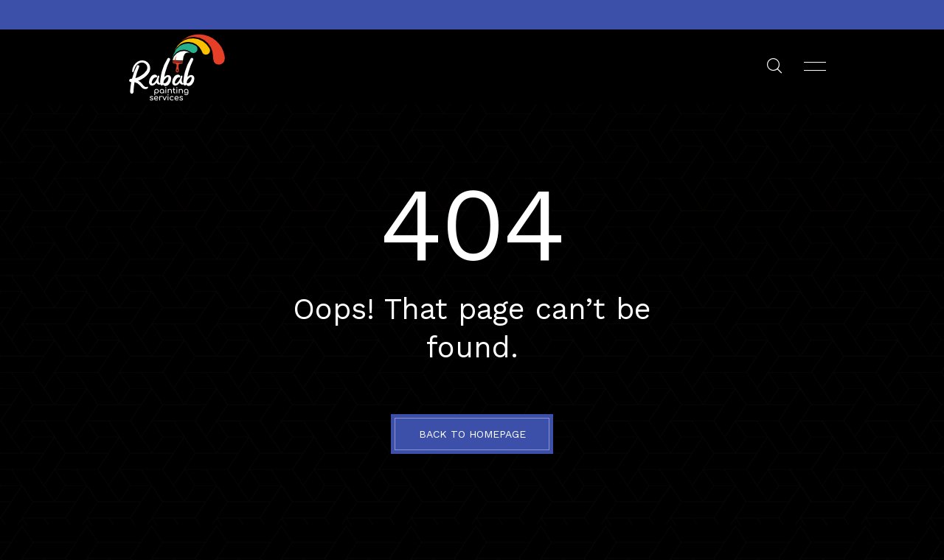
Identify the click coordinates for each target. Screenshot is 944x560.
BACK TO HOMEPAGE (472, 434)
